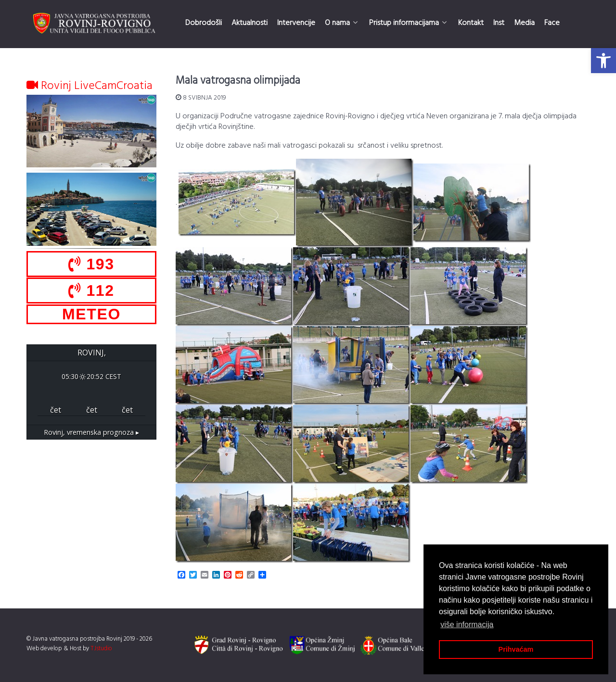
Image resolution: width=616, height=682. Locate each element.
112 (91, 290)
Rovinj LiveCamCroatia (90, 86)
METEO (91, 314)
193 (91, 264)
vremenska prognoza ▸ (91, 432)
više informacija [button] (467, 625)
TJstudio (101, 649)
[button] (603, 61)
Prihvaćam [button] (516, 649)
